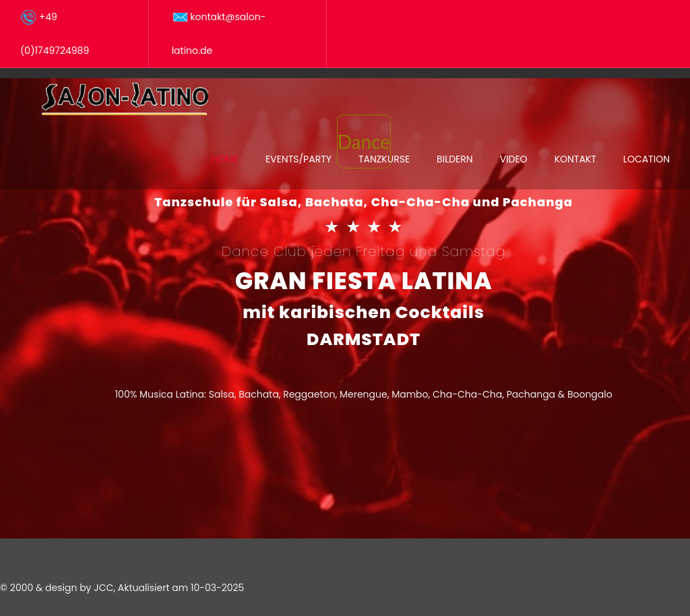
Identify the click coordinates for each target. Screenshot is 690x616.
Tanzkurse (384, 159)
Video (514, 159)
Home (225, 159)
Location (647, 159)
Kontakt (575, 159)
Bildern (455, 159)
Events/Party (299, 159)
